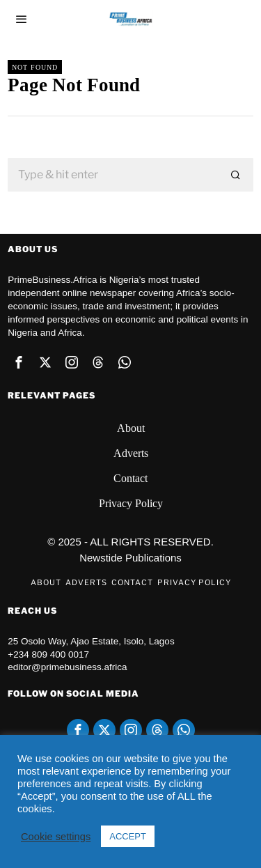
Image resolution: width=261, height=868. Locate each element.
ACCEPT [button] (128, 836)
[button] (237, 175)
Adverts (131, 453)
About (131, 428)
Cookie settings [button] (56, 837)
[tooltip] (19, 362)
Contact (130, 478)
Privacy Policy (131, 503)
